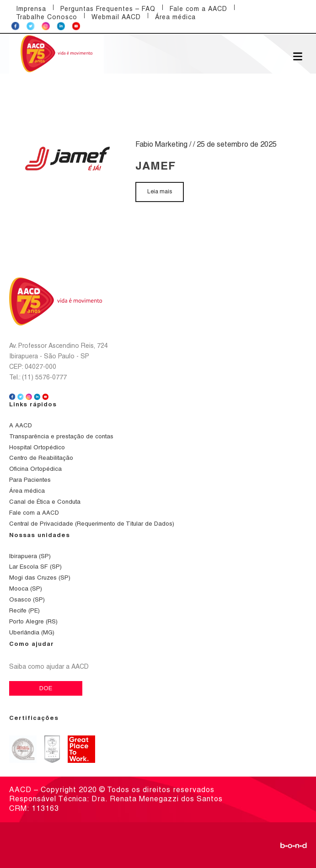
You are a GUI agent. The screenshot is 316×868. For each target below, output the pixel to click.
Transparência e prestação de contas (61, 436)
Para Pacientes (30, 480)
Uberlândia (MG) (32, 632)
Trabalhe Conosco (47, 17)
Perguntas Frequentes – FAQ (108, 9)
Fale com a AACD (198, 9)
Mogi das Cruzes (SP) (40, 578)
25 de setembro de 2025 (237, 144)
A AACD (21, 425)
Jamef (155, 165)
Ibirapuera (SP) (30, 556)
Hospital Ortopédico (37, 447)
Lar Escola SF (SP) (35, 567)
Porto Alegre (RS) (33, 621)
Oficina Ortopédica (35, 469)
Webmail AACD (116, 17)
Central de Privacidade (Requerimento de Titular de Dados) (92, 524)
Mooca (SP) (26, 588)
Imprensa (31, 9)
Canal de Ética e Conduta (45, 502)
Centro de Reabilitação (41, 458)
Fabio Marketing (161, 144)
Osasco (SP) (27, 599)
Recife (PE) (24, 610)
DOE (46, 688)
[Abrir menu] (298, 56)
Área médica (175, 17)
